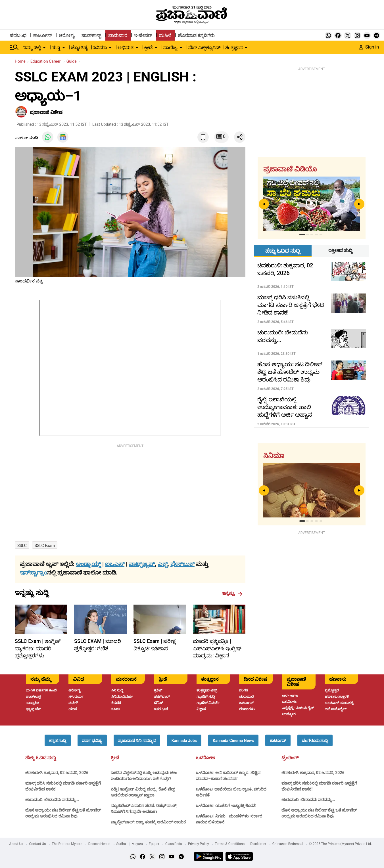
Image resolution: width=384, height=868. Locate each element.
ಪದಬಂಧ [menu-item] (18, 35)
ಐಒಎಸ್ (115, 564)
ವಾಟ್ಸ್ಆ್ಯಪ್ (142, 564)
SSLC (22, 546)
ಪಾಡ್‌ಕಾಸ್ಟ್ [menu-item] (91, 35)
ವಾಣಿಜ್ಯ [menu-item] (170, 48)
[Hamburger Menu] (14, 47)
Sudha (121, 844)
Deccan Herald (99, 844)
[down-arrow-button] (44, 48)
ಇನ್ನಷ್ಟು (232, 593)
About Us (16, 844)
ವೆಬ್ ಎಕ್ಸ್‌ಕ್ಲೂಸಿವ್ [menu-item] (204, 48)
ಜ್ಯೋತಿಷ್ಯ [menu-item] (80, 48)
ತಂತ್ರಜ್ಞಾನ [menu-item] (234, 48)
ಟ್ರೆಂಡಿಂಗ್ (290, 758)
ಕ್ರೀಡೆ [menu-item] (148, 48)
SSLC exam (45, 546)
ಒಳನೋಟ (205, 758)
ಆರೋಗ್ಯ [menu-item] (67, 35)
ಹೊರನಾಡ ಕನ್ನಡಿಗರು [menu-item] (196, 35)
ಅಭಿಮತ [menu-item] (126, 48)
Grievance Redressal (288, 844)
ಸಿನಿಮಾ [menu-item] (100, 48)
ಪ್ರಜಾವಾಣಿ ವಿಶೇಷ (46, 112)
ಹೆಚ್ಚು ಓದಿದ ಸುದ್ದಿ (41, 758)
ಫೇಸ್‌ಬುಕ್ (182, 564)
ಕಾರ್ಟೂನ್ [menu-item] (43, 35)
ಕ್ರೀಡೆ (115, 758)
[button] (58, 740)
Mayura (137, 844)
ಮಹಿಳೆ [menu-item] (165, 35)
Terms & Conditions (230, 844)
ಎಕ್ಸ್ (163, 564)
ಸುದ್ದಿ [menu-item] (56, 48)
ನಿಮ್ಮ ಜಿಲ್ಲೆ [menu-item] (32, 48)
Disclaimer (258, 844)
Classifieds (174, 844)
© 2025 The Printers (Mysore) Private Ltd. (340, 844)
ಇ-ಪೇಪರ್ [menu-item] (143, 35)
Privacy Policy (199, 844)
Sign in (369, 47)
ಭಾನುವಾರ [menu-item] (118, 35)
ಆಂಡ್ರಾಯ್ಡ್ (89, 564)
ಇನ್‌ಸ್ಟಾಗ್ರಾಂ (34, 573)
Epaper (154, 844)
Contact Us (37, 844)
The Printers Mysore (67, 844)
